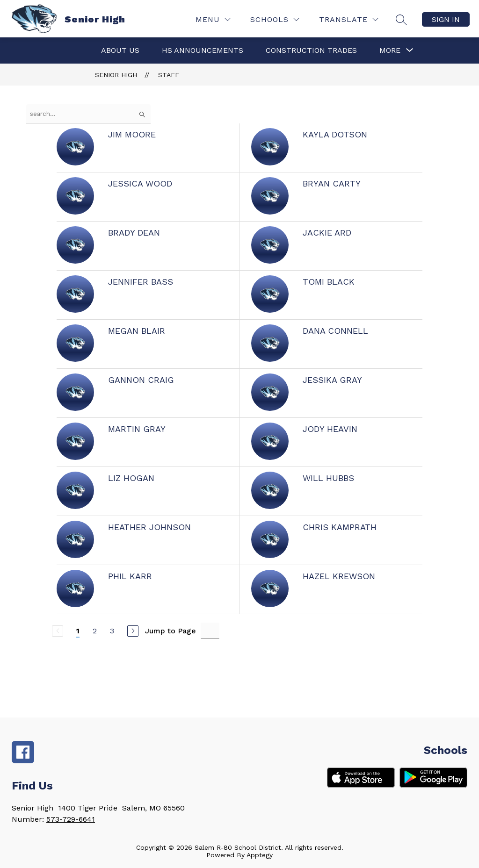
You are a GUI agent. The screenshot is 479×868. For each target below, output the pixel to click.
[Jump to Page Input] (210, 631)
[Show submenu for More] (390, 50)
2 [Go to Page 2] (95, 631)
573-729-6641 (71, 819)
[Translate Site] (349, 19)
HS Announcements (203, 50)
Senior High (116, 75)
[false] (88, 114)
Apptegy (260, 855)
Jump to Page (171, 631)
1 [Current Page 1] (78, 631)
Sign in (446, 19)
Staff (169, 75)
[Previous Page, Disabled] (58, 631)
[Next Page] (133, 631)
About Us (120, 50)
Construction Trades (311, 50)
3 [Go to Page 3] (112, 631)
